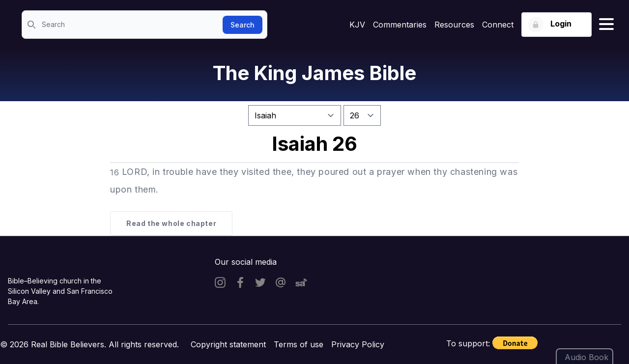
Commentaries (400, 25)
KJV (357, 25)
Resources (454, 25)
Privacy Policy (358, 344)
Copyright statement (228, 344)
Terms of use (299, 344)
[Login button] (557, 25)
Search (243, 25)
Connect (498, 25)
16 (114, 172)
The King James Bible (314, 73)
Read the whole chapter (171, 223)
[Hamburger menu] (606, 25)
